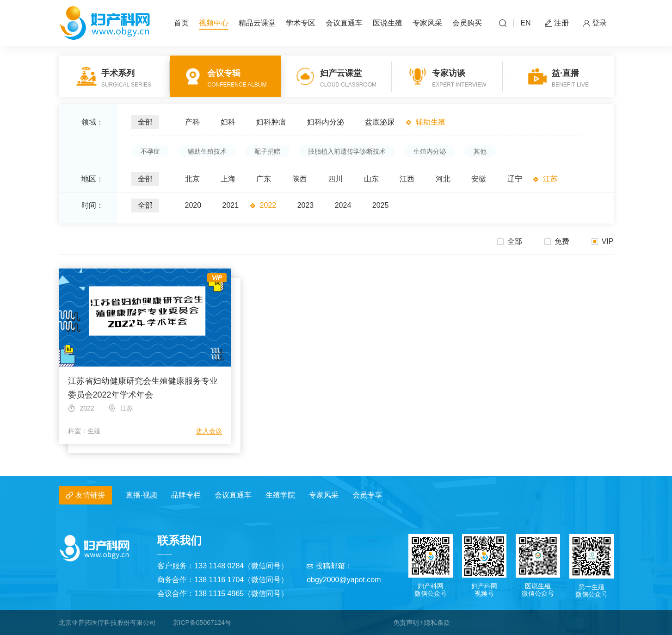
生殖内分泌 (430, 151)
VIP (603, 241)
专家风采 (427, 23)
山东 (371, 179)
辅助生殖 (431, 122)
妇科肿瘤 (271, 122)
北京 (192, 179)
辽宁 (515, 179)
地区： (92, 179)
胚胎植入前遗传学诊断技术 (347, 151)
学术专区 (301, 23)
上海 (228, 179)
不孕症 (150, 151)
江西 (407, 179)
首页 (181, 23)
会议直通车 (344, 23)
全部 (145, 122)
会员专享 (367, 495)
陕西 (300, 179)
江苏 (550, 179)
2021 (231, 205)
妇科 (228, 122)
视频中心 (214, 23)
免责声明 (406, 623)
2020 (193, 205)
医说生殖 (388, 23)
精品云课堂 (257, 23)
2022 (268, 205)
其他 (480, 151)
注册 (557, 23)
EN (525, 23)
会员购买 (467, 23)
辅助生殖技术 (207, 151)
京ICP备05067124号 (202, 623)
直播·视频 (142, 495)
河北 (443, 179)
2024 (343, 205)
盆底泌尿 (380, 122)
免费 (557, 241)
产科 (192, 122)
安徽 (479, 179)
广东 (264, 179)
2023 (306, 205)
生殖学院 (280, 495)
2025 (381, 205)
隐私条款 (437, 623)
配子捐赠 (267, 151)
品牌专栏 (186, 495)
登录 (595, 23)
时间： (92, 205)
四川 (335, 179)
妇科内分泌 (326, 122)
